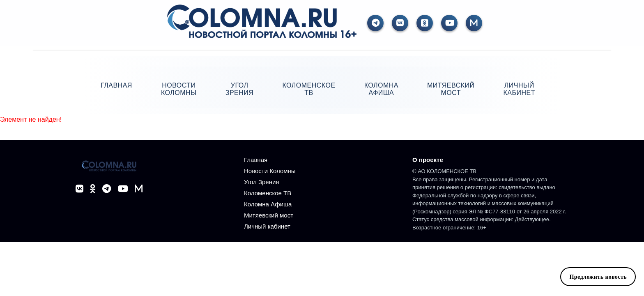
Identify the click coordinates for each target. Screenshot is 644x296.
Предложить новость (598, 276)
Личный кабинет (520, 89)
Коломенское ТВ (309, 89)
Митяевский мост (451, 89)
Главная (116, 85)
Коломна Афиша (381, 89)
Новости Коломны (179, 89)
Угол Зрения (240, 89)
